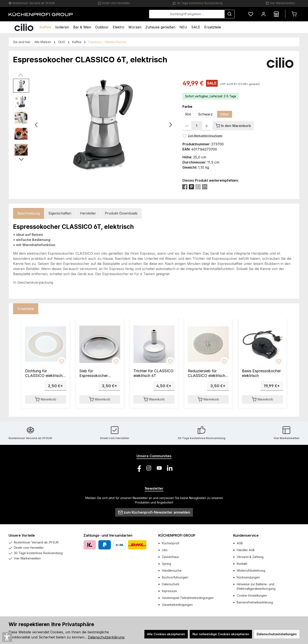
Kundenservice (246, 535)
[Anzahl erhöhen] (207, 126)
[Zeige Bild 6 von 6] (121, 166)
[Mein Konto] (264, 14)
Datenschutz (171, 584)
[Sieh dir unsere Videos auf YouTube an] (159, 468)
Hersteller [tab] (88, 213)
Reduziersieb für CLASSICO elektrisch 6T (207, 373)
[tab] (29, 213)
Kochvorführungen (175, 577)
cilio (165, 550)
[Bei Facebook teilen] (185, 187)
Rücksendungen (248, 577)
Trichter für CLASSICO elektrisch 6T (153, 373)
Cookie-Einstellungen (252, 595)
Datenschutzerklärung (106, 637)
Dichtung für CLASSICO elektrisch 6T (44, 373)
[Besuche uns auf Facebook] (138, 468)
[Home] (24, 27)
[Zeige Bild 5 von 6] (114, 166)
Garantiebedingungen (177, 605)
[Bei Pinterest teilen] (191, 187)
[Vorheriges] (37, 125)
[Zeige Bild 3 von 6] (100, 166)
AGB (240, 543)
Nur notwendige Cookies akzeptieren (221, 634)
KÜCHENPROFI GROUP (177, 535)
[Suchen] (230, 14)
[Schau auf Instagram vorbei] (149, 468)
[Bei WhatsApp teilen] (198, 187)
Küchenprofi (171, 543)
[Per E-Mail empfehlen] (205, 187)
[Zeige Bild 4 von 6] (107, 166)
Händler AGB (246, 550)
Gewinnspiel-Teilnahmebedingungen (188, 598)
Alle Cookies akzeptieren (166, 634)
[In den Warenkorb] (233, 126)
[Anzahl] (197, 126)
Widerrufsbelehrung (251, 570)
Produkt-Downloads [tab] (121, 213)
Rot (188, 114)
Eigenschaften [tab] (60, 213)
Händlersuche (172, 570)
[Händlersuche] (276, 14)
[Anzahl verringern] (187, 126)
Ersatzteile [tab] (26, 309)
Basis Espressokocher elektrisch (261, 373)
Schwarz (205, 114)
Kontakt (242, 564)
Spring (167, 564)
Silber (225, 114)
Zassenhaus (170, 557)
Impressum (169, 591)
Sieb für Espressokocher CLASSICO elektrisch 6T (98, 373)
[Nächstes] (170, 125)
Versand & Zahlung (250, 557)
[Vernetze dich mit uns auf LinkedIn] (170, 468)
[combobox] (187, 14)
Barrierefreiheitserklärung (255, 602)
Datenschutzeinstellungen (277, 634)
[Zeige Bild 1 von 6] (86, 166)
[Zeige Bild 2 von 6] (93, 166)
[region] (93, 125)
